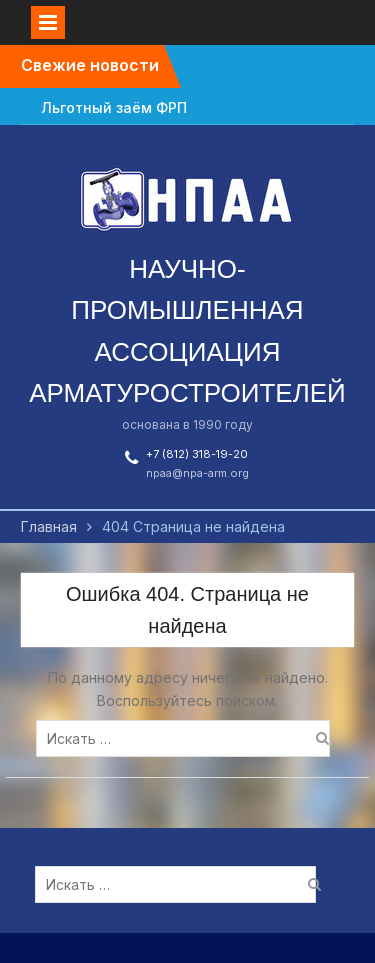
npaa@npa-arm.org (197, 473)
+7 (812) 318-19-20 (197, 454)
